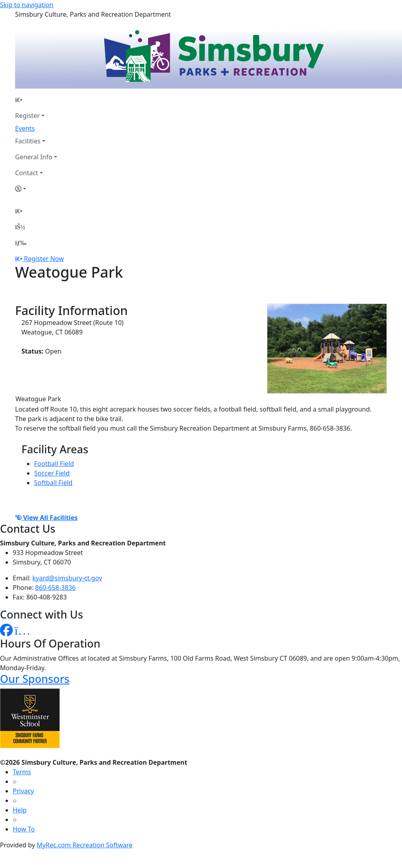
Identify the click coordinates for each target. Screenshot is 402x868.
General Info (34, 157)
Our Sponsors (35, 679)
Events (25, 128)
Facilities (28, 141)
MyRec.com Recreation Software (84, 845)
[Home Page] (36, 100)
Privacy (23, 791)
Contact (27, 173)
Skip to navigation (27, 5)
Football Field (54, 464)
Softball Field (53, 483)
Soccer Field (52, 473)
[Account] (36, 189)
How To (24, 829)
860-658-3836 (56, 588)
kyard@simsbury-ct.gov (67, 578)
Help (20, 810)
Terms (22, 772)
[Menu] (21, 243)
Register (27, 116)
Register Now (44, 259)
